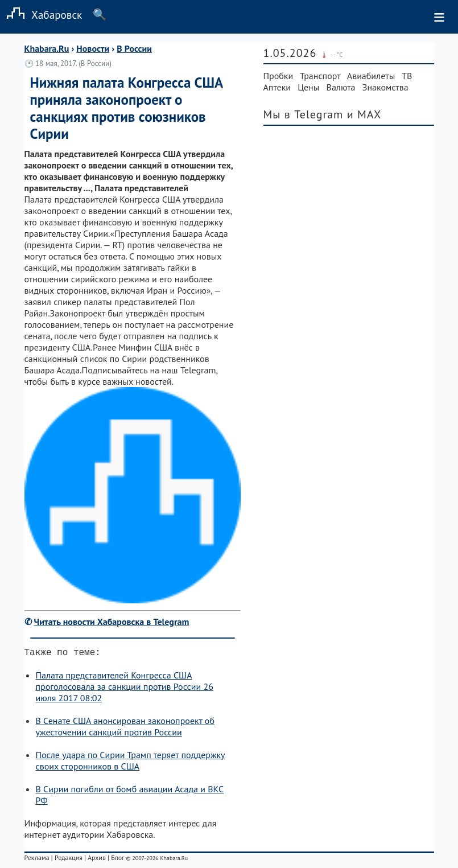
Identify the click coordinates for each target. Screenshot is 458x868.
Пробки (278, 76)
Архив (97, 860)
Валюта (341, 87)
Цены (308, 87)
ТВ (407, 76)
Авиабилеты (371, 76)
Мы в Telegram (304, 114)
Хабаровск (41, 15)
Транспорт (320, 76)
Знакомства (385, 87)
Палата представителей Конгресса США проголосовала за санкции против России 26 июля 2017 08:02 (125, 689)
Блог (117, 860)
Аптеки (277, 87)
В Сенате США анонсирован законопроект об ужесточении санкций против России (125, 729)
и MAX (364, 114)
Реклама (37, 860)
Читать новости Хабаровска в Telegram (112, 622)
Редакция (69, 860)
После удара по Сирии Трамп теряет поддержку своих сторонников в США (131, 763)
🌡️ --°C (332, 55)
